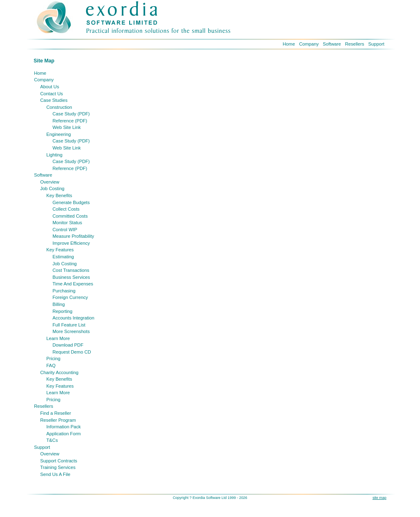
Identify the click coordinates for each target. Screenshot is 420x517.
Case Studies (54, 100)
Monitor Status (67, 223)
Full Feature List (69, 325)
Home (289, 44)
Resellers (355, 44)
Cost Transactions (71, 270)
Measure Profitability (73, 236)
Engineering (59, 134)
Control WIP (65, 230)
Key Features (60, 250)
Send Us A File (55, 474)
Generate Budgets (71, 202)
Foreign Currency (70, 297)
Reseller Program (58, 420)
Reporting (63, 311)
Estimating (63, 257)
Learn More (58, 338)
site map (379, 498)
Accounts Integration (73, 318)
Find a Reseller (56, 413)
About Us (50, 87)
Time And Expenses (73, 284)
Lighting (54, 155)
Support (376, 44)
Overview (50, 182)
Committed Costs (70, 216)
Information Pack (64, 427)
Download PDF (68, 345)
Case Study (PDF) (71, 114)
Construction (59, 107)
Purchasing (64, 291)
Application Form (64, 434)
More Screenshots (71, 331)
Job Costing (52, 188)
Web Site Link (67, 127)
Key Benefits (59, 195)
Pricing (53, 358)
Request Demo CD (72, 352)
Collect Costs (66, 209)
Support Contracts (59, 461)
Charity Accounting (59, 372)
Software (332, 44)
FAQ (51, 365)
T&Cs (52, 440)
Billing (59, 304)
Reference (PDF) (70, 121)
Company (309, 44)
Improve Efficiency (71, 243)
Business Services (71, 277)
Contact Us (51, 94)
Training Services (58, 467)
